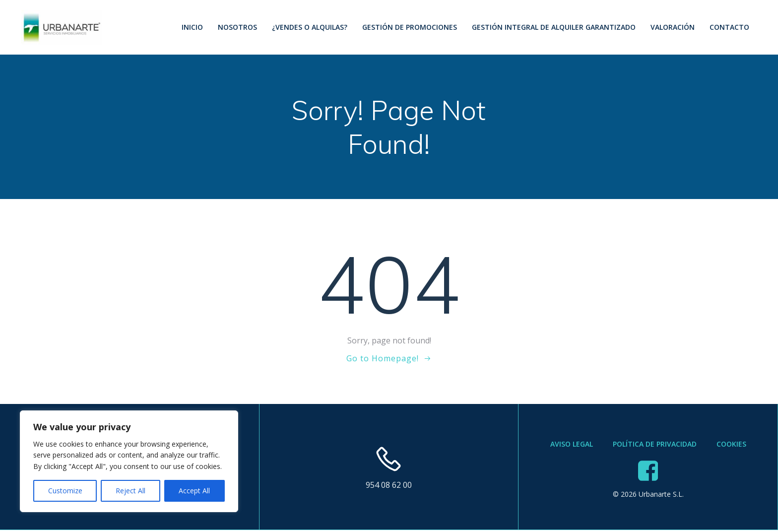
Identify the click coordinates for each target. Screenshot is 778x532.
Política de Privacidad (655, 446)
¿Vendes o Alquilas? (309, 27)
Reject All (130, 491)
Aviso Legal (572, 446)
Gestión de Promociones (409, 27)
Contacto (728, 27)
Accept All (194, 491)
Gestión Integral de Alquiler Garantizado (553, 27)
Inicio (191, 27)
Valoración (672, 27)
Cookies (731, 446)
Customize (65, 491)
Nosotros (236, 27)
